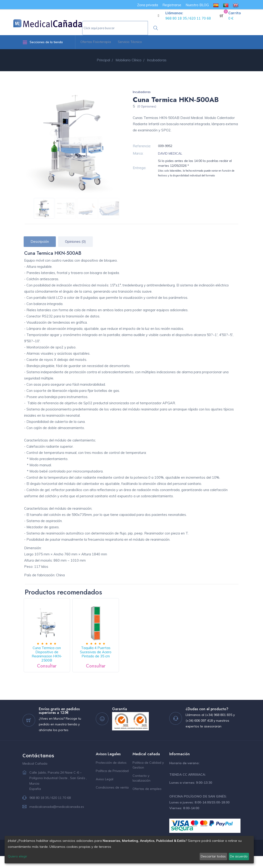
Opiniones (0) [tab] (75, 242)
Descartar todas (213, 856)
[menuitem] (216, 5)
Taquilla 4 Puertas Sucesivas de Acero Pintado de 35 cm (114, 662)
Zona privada (148, 5)
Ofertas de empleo (147, 801)
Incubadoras (142, 92)
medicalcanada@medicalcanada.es (57, 819)
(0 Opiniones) (147, 106)
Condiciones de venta (112, 799)
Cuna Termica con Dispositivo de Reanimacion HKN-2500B (53, 662)
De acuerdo (239, 856)
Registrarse (172, 5)
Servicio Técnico (130, 42)
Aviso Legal (105, 791)
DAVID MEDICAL (170, 153)
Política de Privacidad (112, 783)
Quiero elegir (17, 856)
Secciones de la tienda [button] (43, 42)
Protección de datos (111, 775)
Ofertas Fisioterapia (96, 42)
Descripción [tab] (40, 242)
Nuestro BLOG (197, 5)
